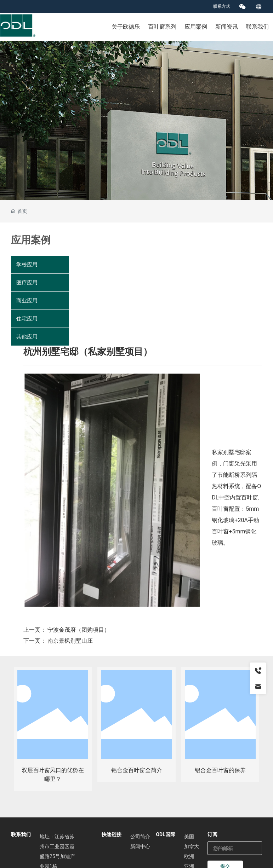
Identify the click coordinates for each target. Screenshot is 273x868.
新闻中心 (140, 846)
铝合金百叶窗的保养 (220, 770)
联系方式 (222, 6)
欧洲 (189, 856)
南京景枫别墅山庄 (70, 641)
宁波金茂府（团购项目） (79, 630)
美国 (189, 837)
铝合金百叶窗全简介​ (137, 770)
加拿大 (192, 846)
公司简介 (140, 837)
